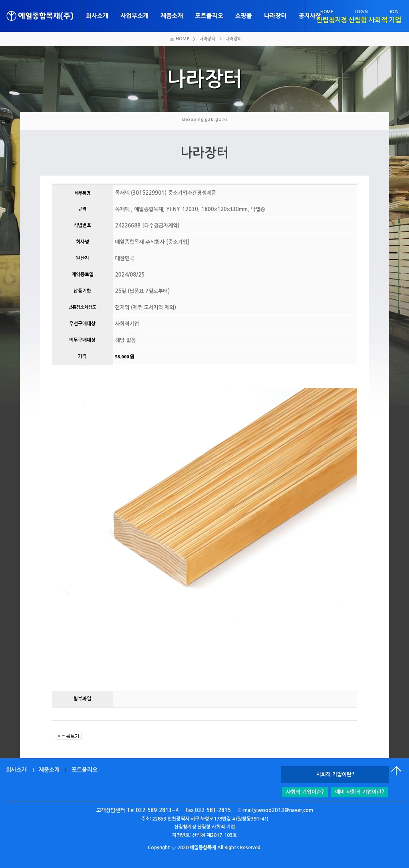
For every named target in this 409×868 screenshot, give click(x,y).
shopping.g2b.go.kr (205, 120)
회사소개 (97, 16)
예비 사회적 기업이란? (360, 792)
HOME (327, 12)
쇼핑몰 (244, 16)
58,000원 (125, 357)
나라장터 (275, 16)
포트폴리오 (209, 16)
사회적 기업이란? (305, 792)
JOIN (394, 12)
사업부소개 (134, 16)
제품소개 (172, 16)
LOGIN (361, 12)
